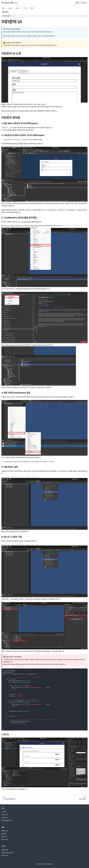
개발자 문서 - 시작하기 (8, 128)
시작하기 (4, 812)
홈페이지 (5, 831)
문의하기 (5, 856)
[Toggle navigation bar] (3, 3)
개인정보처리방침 (7, 853)
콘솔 (4, 834)
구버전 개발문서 (7, 820)
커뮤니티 (5, 839)
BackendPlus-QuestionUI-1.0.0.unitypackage (18, 140)
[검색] (81, 3)
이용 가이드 (5, 815)
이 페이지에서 (7, 16)
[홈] (3, 8)
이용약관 (5, 850)
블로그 (4, 837)
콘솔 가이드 (5, 818)
